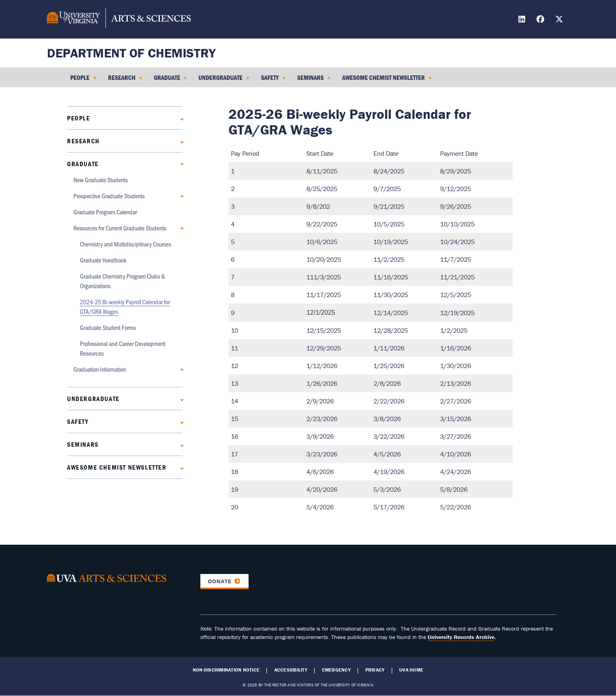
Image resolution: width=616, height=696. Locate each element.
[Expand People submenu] (180, 118)
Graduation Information (100, 369)
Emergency (336, 670)
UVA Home (411, 670)
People (79, 118)
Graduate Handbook (103, 260)
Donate (220, 581)
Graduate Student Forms (108, 327)
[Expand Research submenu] (180, 141)
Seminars (83, 444)
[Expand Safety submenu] (180, 422)
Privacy (375, 670)
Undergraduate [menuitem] (224, 80)
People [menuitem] (83, 80)
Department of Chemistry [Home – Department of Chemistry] (131, 53)
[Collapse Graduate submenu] (180, 164)
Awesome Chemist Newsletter (117, 467)
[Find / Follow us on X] (560, 20)
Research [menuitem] (125, 80)
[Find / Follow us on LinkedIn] (523, 20)
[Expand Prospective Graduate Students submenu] (180, 196)
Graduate (83, 164)
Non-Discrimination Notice (226, 670)
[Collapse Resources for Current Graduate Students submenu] (180, 228)
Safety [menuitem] (273, 80)
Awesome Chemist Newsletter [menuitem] (387, 80)
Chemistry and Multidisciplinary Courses (125, 244)
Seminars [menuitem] (314, 80)
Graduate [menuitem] (170, 80)
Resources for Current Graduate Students (120, 228)
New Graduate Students (101, 180)
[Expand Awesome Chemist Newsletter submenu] (180, 467)
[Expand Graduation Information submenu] (180, 369)
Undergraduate (93, 399)
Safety (78, 421)
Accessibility (291, 670)
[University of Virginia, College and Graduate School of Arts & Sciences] (119, 19)
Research (83, 141)
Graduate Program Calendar (105, 212)
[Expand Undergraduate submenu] (180, 399)
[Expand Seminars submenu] (180, 445)
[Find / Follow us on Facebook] (541, 20)
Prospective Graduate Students (109, 196)
